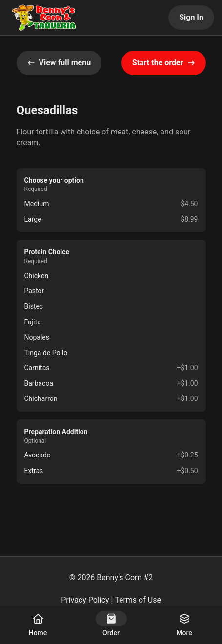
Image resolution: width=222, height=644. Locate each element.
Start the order (164, 63)
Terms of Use (138, 600)
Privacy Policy (85, 600)
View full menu (59, 63)
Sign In (191, 17)
